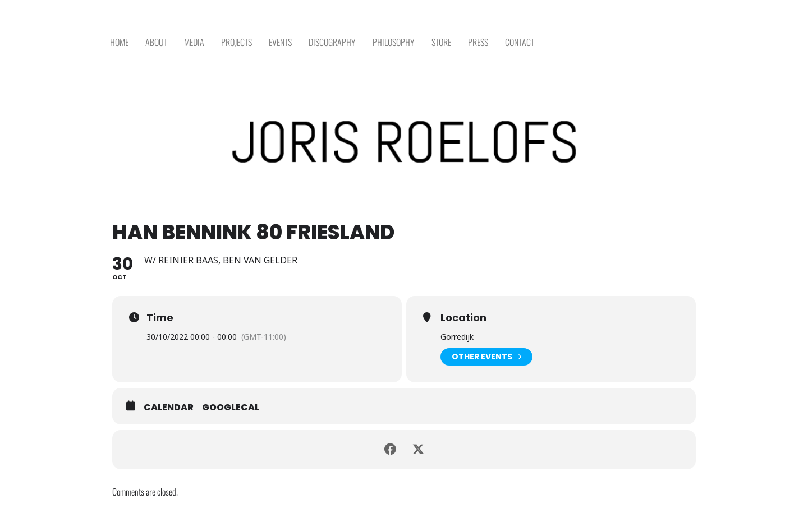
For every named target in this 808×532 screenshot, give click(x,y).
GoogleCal (231, 408)
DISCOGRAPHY (332, 42)
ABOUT (156, 42)
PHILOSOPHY (394, 42)
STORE (441, 42)
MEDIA (194, 42)
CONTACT (520, 42)
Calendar (169, 408)
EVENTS (280, 42)
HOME (119, 42)
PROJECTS (237, 42)
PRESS (478, 42)
